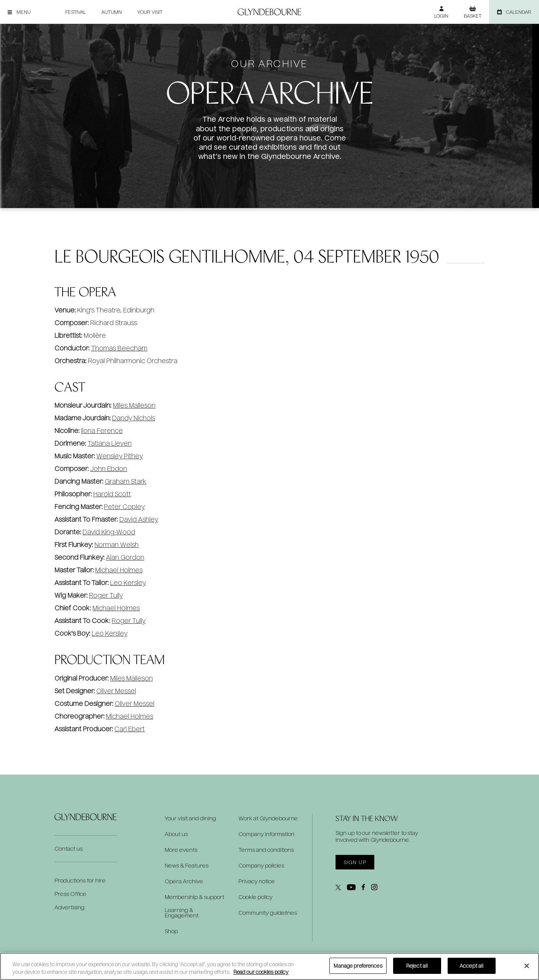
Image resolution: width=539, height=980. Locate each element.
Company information (266, 834)
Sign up (355, 862)
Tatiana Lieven (110, 443)
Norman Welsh (117, 545)
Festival (76, 12)
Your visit (150, 12)
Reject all (417, 966)
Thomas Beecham (119, 348)
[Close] (527, 966)
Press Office (70, 894)
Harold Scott (112, 494)
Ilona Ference (102, 431)
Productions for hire (80, 880)
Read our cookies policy (261, 972)
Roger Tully (106, 595)
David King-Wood (109, 532)
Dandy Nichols (134, 418)
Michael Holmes (119, 570)
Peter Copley (124, 507)
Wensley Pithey (120, 456)
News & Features (187, 866)
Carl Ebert (130, 729)
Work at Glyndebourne (268, 818)
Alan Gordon (125, 557)
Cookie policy (255, 897)
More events (181, 850)
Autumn (112, 12)
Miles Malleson (134, 405)
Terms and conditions (266, 850)
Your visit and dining (190, 818)
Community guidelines (268, 913)
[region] (269, 966)
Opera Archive (184, 881)
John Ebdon (109, 469)
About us (176, 834)
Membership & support (194, 897)
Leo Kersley (128, 583)
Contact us (69, 849)
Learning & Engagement (182, 913)
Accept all (471, 966)
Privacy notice (257, 881)
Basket (473, 16)
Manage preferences (358, 966)
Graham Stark (126, 481)
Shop (171, 931)
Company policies (261, 866)
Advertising (69, 907)
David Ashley (139, 519)
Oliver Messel (116, 691)
